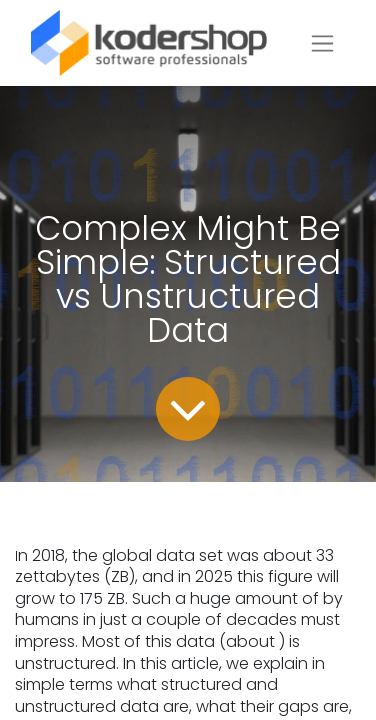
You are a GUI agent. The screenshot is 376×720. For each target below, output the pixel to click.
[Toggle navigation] (322, 43)
